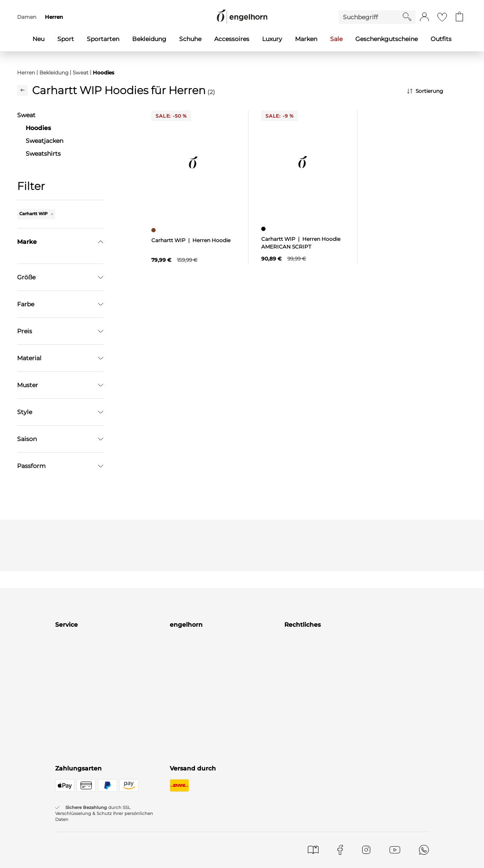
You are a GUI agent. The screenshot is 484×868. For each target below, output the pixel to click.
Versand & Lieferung (85, 835)
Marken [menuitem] (306, 39)
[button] (424, 17)
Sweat (81, 73)
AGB (291, 835)
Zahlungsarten (77, 847)
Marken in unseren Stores (208, 835)
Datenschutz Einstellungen (325, 859)
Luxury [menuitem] (272, 39)
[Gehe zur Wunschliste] (442, 17)
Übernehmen (60, 420)
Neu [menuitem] (38, 39)
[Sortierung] (437, 91)
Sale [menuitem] (336, 39)
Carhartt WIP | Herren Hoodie (191, 240)
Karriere (182, 859)
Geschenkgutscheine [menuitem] (387, 39)
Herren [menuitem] (54, 17)
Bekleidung (54, 73)
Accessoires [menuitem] (232, 39)
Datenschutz (303, 847)
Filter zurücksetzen (60, 441)
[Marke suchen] (60, 260)
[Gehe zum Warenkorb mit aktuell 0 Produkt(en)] (459, 17)
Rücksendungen (79, 859)
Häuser (180, 847)
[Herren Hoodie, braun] (155, 230)
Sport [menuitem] (66, 39)
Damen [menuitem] (27, 17)
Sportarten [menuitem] (103, 39)
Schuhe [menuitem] (190, 39)
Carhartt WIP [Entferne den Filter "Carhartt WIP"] (36, 214)
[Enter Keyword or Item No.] (371, 17)
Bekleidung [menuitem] (149, 39)
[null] (193, 163)
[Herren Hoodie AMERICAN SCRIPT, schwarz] (264, 229)
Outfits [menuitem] (441, 39)
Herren (26, 73)
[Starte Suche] (407, 17)
